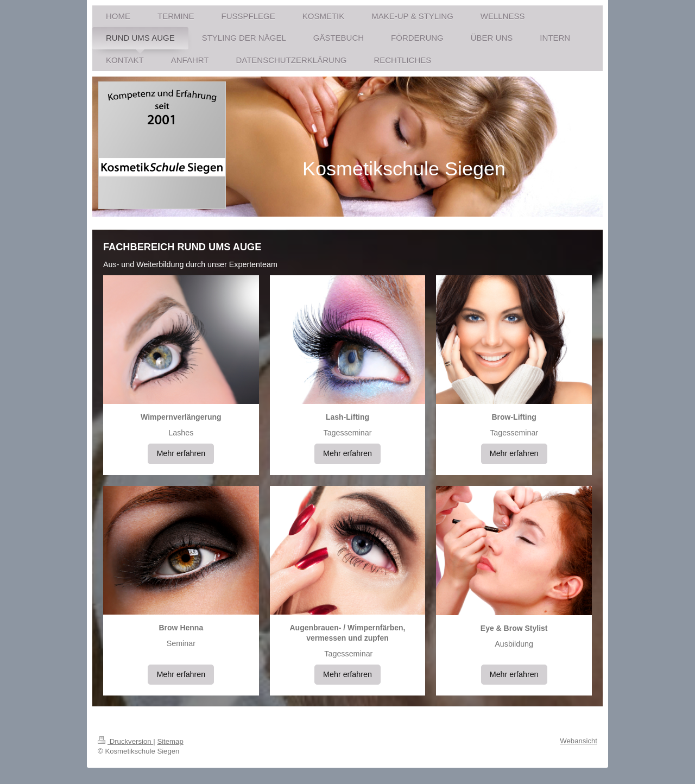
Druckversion (125, 741)
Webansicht (579, 741)
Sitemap (170, 741)
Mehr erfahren (181, 453)
